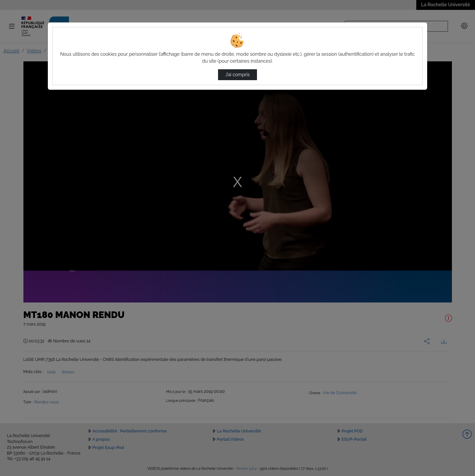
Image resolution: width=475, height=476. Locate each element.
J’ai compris (237, 75)
